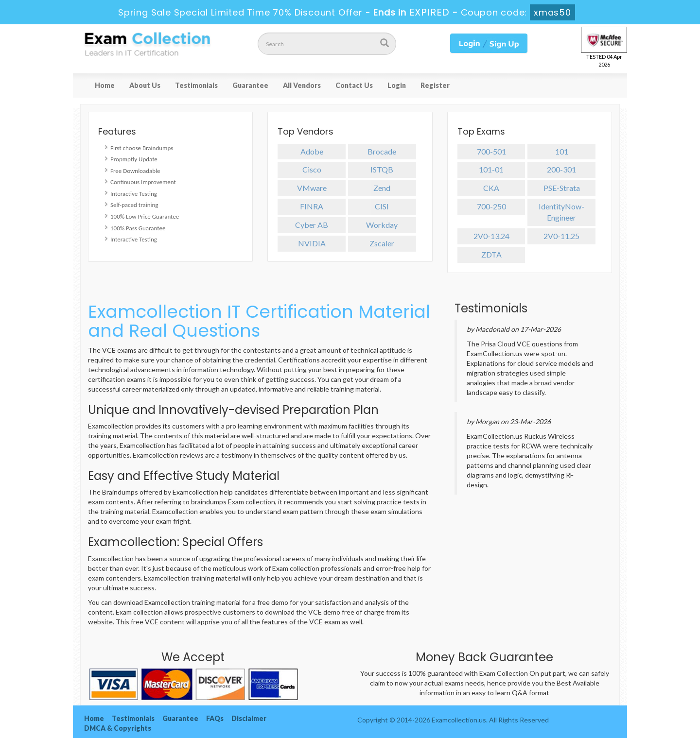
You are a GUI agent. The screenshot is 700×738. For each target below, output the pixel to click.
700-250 (491, 206)
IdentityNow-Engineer (561, 212)
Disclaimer (249, 718)
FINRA (312, 206)
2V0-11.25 (561, 236)
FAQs (215, 718)
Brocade (382, 151)
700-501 (491, 151)
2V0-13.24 (491, 236)
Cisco (312, 169)
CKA (491, 188)
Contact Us (354, 85)
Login (397, 85)
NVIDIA (312, 243)
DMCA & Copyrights (118, 728)
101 (562, 151)
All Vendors (302, 85)
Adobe (312, 151)
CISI (382, 206)
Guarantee (250, 85)
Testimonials (196, 85)
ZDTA (491, 254)
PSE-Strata (562, 188)
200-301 (561, 169)
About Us (145, 85)
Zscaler (382, 243)
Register (435, 85)
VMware (312, 188)
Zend (382, 188)
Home (105, 85)
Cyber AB (312, 225)
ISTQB (382, 169)
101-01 (491, 169)
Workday (382, 225)
